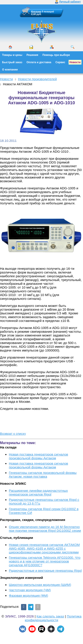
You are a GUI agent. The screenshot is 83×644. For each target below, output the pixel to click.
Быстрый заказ (12, 62)
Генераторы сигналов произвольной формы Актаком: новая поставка (43, 475)
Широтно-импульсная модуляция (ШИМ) (40, 585)
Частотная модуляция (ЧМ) (30, 590)
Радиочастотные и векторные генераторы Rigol (45, 571)
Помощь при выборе (56, 55)
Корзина (36, 11)
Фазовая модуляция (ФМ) (28, 596)
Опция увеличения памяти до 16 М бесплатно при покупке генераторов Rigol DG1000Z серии (45, 529)
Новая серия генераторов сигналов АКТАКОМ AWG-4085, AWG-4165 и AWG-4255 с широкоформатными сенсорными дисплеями (44, 548)
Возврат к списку (13, 434)
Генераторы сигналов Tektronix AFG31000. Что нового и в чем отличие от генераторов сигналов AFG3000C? (45, 561)
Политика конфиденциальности (53, 618)
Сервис (60, 62)
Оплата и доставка (39, 62)
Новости (75, 62)
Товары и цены (12, 55)
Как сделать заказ (50, 616)
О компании (10, 70)
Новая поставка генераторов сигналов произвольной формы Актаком (39, 456)
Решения (32, 55)
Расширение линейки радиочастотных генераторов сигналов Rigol (38, 492)
